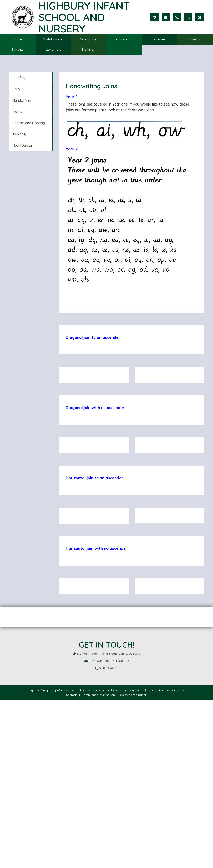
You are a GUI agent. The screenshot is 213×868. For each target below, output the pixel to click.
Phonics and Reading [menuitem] (29, 123)
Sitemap (72, 863)
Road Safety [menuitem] (22, 145)
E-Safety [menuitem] (19, 78)
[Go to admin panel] (133, 863)
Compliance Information (98, 863)
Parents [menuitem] (18, 50)
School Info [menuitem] (89, 39)
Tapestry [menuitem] (19, 134)
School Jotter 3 (147, 858)
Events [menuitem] (195, 39)
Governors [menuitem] (53, 50)
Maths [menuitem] (17, 112)
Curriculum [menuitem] (124, 39)
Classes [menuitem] (160, 39)
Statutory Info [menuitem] (53, 39)
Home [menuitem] (18, 39)
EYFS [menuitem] (16, 89)
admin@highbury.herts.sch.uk (109, 828)
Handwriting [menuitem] (22, 100)
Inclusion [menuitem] (89, 50)
